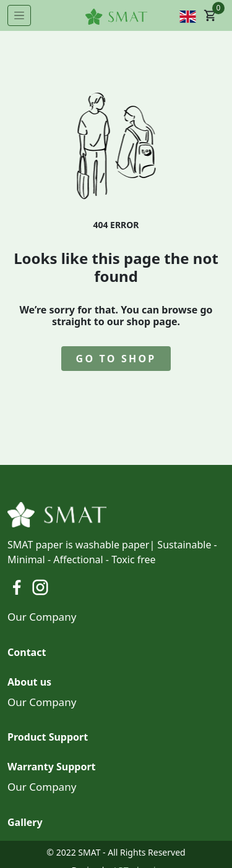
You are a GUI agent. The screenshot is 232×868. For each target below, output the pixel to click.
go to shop (116, 359)
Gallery (25, 822)
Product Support (48, 737)
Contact (27, 652)
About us (29, 682)
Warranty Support (51, 767)
